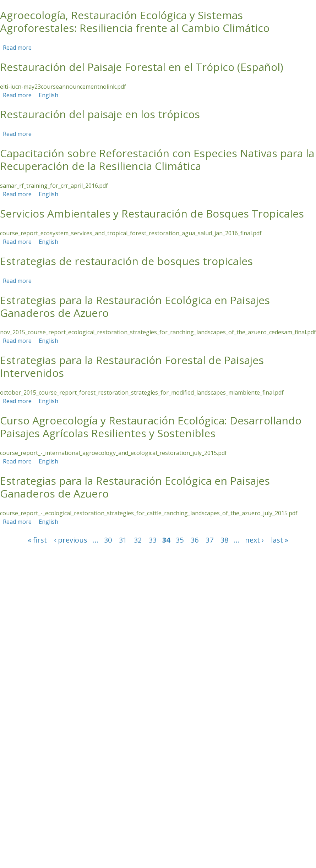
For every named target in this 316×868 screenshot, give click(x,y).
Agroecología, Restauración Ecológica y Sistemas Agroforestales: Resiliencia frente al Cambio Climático (135, 21)
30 (108, 540)
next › (254, 540)
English (48, 95)
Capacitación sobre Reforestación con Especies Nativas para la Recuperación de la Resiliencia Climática (157, 160)
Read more (17, 48)
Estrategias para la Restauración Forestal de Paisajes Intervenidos (132, 366)
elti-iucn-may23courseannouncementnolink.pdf (63, 87)
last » (280, 540)
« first (37, 540)
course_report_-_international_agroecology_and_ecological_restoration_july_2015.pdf (113, 453)
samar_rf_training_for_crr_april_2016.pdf (54, 186)
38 (224, 540)
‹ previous (71, 540)
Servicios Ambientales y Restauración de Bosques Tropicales (152, 213)
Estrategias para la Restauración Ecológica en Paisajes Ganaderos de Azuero (135, 306)
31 (123, 540)
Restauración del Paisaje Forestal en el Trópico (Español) (142, 67)
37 (209, 540)
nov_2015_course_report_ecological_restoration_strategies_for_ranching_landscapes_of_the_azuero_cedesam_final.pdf (158, 332)
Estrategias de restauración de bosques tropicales (126, 261)
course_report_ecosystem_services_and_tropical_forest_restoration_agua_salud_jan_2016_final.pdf (131, 233)
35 (180, 540)
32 (138, 540)
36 (195, 540)
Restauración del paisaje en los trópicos (100, 114)
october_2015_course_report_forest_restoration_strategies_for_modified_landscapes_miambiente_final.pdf (142, 392)
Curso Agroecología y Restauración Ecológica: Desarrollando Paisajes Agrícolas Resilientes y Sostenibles (151, 427)
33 (153, 540)
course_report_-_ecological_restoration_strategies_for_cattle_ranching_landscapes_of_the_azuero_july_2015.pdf (149, 513)
